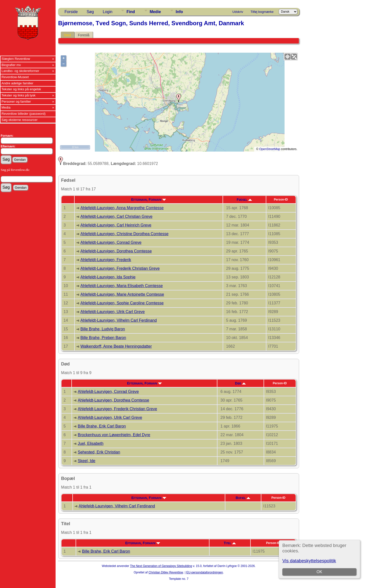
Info (179, 12)
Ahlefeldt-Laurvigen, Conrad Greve (111, 242)
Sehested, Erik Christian (99, 452)
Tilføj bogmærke (262, 12)
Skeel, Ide (87, 461)
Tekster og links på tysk (19, 95)
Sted (67, 35)
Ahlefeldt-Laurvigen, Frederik (106, 260)
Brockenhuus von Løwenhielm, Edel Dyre (114, 435)
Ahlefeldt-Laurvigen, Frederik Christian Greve (120, 268)
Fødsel (244, 200)
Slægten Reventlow (16, 59)
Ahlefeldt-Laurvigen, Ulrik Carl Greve (113, 312)
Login (108, 12)
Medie (155, 12)
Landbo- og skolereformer (20, 71)
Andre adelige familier (17, 83)
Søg (90, 12)
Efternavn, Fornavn (149, 200)
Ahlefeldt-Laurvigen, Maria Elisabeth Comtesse (122, 286)
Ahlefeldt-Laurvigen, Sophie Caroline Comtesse (122, 303)
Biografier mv (11, 65)
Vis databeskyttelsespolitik (309, 561)
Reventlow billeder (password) (24, 114)
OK (319, 572)
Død (240, 383)
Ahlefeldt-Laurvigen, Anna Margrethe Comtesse (122, 208)
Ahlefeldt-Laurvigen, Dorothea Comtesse (116, 251)
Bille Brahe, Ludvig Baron (103, 329)
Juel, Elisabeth (91, 443)
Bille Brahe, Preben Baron (103, 338)
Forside (71, 12)
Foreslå (84, 35)
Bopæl (243, 498)
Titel (230, 543)
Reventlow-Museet (15, 77)
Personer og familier (16, 102)
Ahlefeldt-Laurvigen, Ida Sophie (108, 277)
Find (131, 12)
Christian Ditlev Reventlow (166, 572)
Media (6, 107)
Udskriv (238, 12)
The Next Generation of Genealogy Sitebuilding (161, 566)
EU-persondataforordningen (205, 572)
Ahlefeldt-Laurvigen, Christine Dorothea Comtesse (124, 234)
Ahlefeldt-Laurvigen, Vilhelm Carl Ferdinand (118, 320)
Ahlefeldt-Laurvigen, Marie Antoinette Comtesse (122, 294)
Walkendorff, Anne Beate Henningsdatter (116, 346)
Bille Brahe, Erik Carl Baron (102, 426)
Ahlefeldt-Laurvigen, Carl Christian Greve (116, 216)
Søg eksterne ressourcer (20, 120)
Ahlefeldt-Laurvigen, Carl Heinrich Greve (116, 225)
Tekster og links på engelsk (21, 89)
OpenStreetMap (270, 149)
